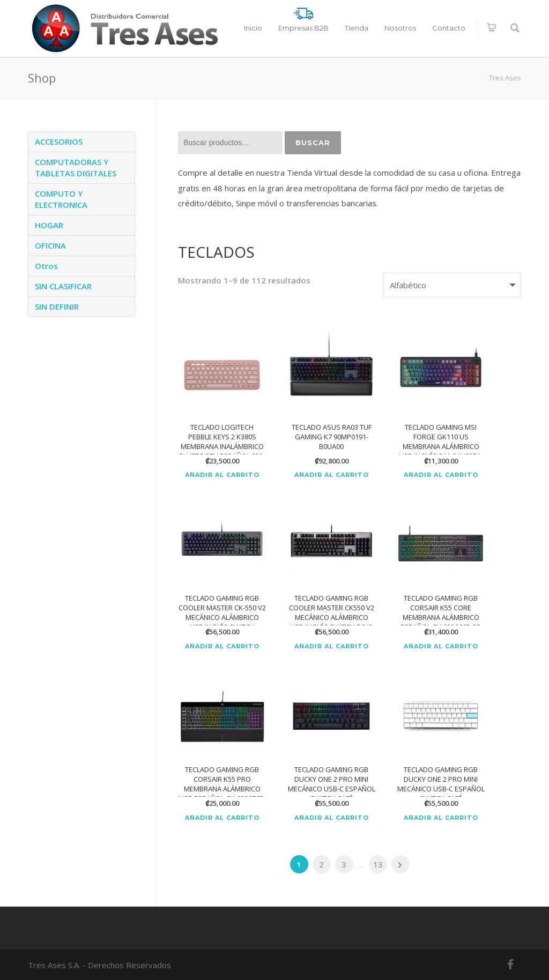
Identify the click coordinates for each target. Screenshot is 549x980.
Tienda (357, 28)
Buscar (313, 143)
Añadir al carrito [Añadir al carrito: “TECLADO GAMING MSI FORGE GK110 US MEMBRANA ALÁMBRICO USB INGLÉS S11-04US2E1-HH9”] (441, 475)
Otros (46, 266)
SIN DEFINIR (57, 306)
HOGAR (49, 225)
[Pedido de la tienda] (452, 285)
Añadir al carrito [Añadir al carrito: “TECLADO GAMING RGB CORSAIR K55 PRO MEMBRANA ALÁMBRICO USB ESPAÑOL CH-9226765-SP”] (222, 818)
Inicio (253, 28)
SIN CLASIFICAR (63, 286)
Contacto (449, 28)
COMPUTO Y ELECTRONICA (61, 199)
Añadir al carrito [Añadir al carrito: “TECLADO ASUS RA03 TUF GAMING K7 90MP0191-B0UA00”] (332, 475)
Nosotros (400, 28)
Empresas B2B (303, 28)
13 (378, 864)
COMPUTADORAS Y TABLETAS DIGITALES (76, 167)
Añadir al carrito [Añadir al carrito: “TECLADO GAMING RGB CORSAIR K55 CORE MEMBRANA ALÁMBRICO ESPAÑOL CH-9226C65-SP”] (441, 646)
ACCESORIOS (59, 141)
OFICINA (50, 245)
